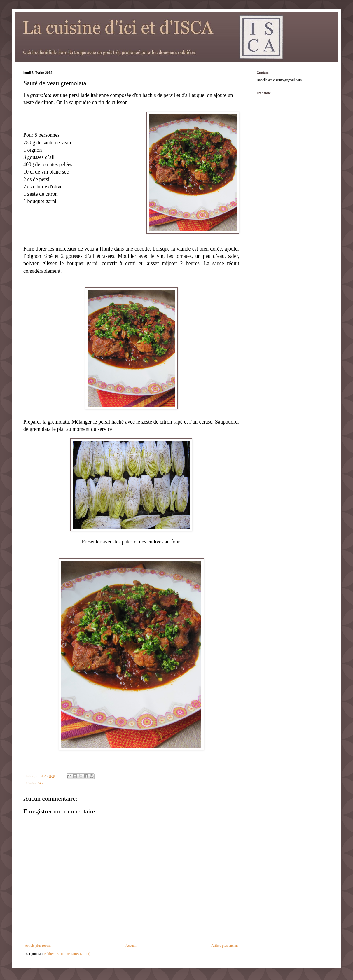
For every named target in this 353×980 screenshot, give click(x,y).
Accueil (131, 946)
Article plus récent (38, 946)
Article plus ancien (224, 946)
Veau (41, 783)
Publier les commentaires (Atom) (67, 954)
